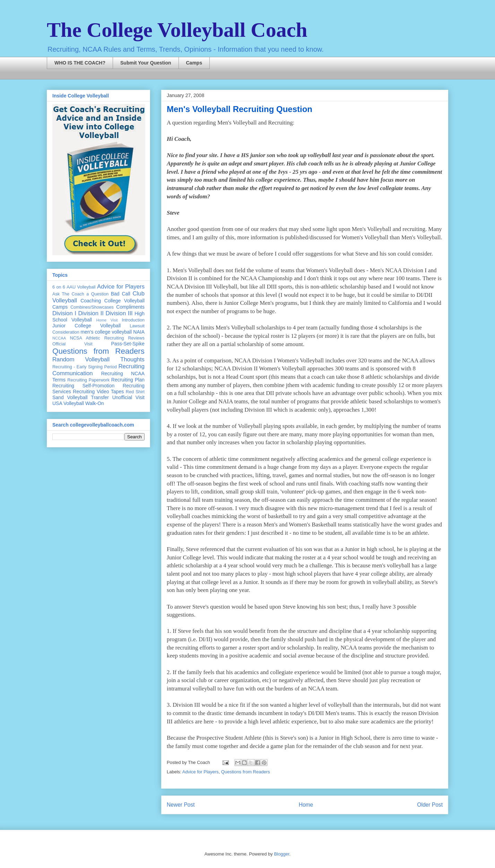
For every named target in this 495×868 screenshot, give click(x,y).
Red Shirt (135, 392)
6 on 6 (59, 287)
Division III (119, 313)
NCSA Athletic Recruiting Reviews (107, 338)
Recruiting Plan (128, 380)
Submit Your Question (146, 63)
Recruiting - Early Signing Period (85, 367)
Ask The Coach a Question (80, 294)
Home (306, 805)
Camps (194, 63)
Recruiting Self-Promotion (83, 386)
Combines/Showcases (92, 307)
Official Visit (72, 344)
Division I (64, 313)
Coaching (91, 301)
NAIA (139, 332)
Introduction (133, 320)
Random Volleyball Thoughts (98, 359)
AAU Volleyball (81, 287)
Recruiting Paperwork (88, 380)
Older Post (430, 805)
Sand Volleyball (70, 397)
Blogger (281, 854)
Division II (91, 313)
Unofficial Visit (128, 397)
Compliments (130, 307)
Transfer (100, 397)
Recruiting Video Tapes (98, 392)
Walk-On (95, 403)
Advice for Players (201, 772)
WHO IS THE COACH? (80, 63)
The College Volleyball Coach (177, 30)
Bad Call (121, 294)
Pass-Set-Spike (128, 344)
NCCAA (59, 338)
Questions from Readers (246, 772)
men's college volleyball (106, 332)
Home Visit (107, 320)
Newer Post (181, 805)
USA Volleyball (68, 403)
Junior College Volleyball (86, 326)
